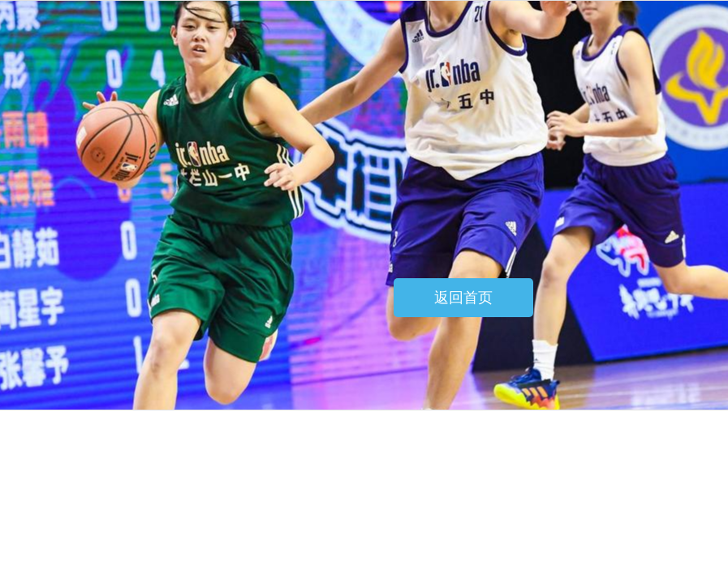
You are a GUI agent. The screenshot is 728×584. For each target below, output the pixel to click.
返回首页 (463, 298)
